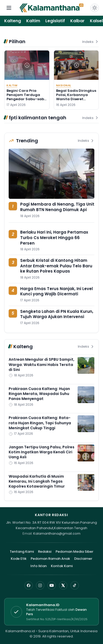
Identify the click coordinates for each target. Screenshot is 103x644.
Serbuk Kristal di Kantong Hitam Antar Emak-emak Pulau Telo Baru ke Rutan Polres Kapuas (56, 266)
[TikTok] (75, 585)
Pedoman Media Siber (74, 552)
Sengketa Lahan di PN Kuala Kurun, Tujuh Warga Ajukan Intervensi (57, 314)
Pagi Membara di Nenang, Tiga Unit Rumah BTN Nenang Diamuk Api (57, 207)
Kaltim (33, 21)
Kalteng (13, 21)
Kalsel (96, 21)
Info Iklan (39, 566)
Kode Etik (19, 559)
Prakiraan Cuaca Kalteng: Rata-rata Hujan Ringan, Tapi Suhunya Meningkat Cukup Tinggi (40, 423)
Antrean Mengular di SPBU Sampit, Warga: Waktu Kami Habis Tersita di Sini (42, 365)
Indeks (91, 42)
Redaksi (45, 552)
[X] (63, 585)
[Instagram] (40, 585)
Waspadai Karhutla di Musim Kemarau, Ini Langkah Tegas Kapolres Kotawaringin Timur (37, 481)
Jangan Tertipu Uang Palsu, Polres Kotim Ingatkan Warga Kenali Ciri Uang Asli (42, 452)
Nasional (64, 85)
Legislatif (55, 21)
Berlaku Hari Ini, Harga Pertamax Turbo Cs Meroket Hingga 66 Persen (54, 238)
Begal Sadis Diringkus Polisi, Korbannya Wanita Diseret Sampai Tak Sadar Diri (76, 99)
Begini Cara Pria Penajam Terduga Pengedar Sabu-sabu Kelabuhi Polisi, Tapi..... (27, 97)
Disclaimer (83, 559)
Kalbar (77, 21)
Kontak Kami (62, 566)
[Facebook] (29, 585)
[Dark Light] (95, 8)
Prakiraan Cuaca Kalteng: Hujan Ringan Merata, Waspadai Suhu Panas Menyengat (39, 394)
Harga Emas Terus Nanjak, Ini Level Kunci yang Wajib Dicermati (56, 291)
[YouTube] (52, 585)
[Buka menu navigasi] (9, 8)
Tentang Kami (22, 552)
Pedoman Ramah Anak (50, 559)
